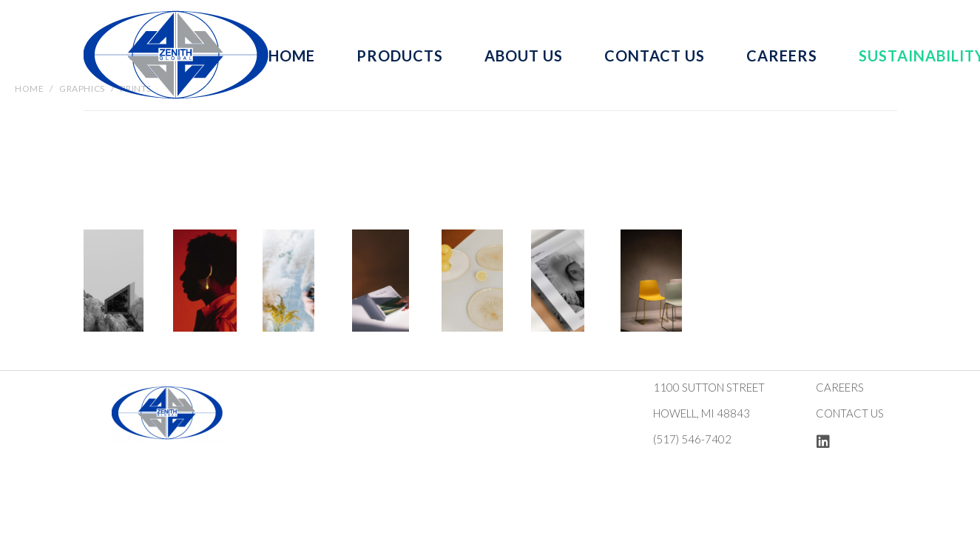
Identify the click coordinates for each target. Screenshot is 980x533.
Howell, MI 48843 (702, 413)
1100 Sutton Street (709, 387)
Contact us (850, 413)
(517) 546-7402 (692, 439)
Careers (840, 387)
